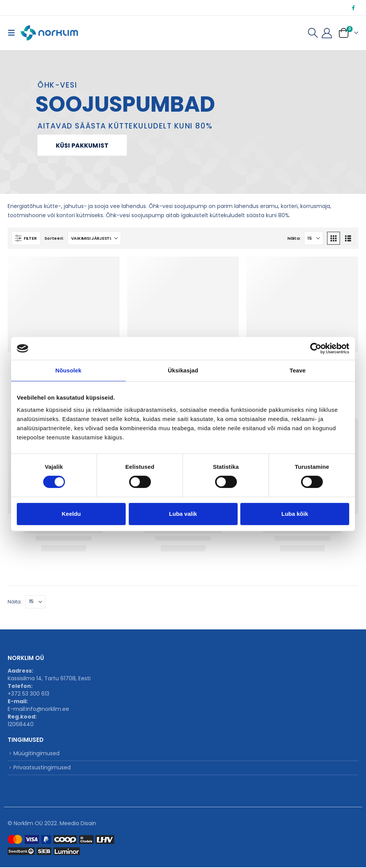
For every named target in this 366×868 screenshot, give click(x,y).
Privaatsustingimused (42, 768)
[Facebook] (353, 8)
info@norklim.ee (48, 709)
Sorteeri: (54, 238)
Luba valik (183, 514)
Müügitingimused (36, 754)
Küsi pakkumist (82, 145)
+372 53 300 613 (28, 694)
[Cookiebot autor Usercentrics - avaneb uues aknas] (316, 348)
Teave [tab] (298, 370)
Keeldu (71, 514)
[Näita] (314, 238)
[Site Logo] (49, 33)
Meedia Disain (78, 824)
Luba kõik (295, 514)
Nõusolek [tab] (68, 370)
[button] (13, 33)
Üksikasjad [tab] (183, 370)
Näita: (294, 238)
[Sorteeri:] (94, 238)
